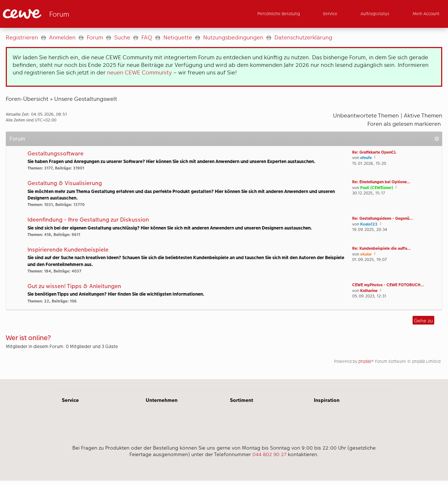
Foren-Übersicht (27, 99)
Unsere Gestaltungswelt (86, 99)
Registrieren (22, 37)
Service (70, 400)
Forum (95, 37)
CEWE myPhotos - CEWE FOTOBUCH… (388, 285)
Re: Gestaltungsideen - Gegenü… (383, 218)
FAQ (147, 37)
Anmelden (62, 37)
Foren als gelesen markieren (404, 124)
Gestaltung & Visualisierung (65, 183)
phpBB (365, 361)
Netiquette (178, 37)
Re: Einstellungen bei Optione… (381, 182)
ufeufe (366, 158)
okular (366, 254)
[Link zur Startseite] (74, 14)
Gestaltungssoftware (56, 154)
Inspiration (327, 400)
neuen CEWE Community (139, 72)
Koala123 (369, 224)
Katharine (369, 291)
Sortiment (242, 400)
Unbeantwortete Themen (366, 115)
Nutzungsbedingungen (233, 37)
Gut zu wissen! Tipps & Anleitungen (74, 286)
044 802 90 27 (269, 454)
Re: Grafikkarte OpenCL (374, 152)
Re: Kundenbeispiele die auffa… (381, 248)
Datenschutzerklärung (303, 37)
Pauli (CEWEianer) (377, 188)
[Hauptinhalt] (224, 203)
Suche (122, 37)
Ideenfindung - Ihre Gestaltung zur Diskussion (88, 220)
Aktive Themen (423, 115)
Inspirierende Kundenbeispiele (68, 250)
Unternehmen (162, 400)
